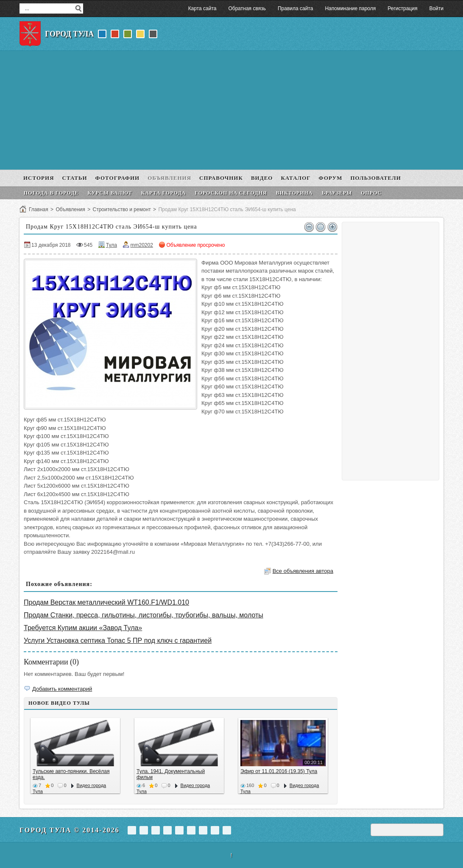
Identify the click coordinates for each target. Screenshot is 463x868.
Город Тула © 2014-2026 (70, 830)
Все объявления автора (303, 571)
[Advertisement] (231, 110)
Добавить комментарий (62, 689)
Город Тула (69, 34)
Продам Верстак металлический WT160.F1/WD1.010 (106, 602)
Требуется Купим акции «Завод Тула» (83, 628)
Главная (39, 209)
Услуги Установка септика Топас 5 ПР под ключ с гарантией (118, 641)
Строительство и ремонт (121, 209)
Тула (112, 245)
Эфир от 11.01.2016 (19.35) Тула (279, 771)
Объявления (70, 209)
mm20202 (141, 245)
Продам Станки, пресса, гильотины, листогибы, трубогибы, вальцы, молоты (144, 615)
